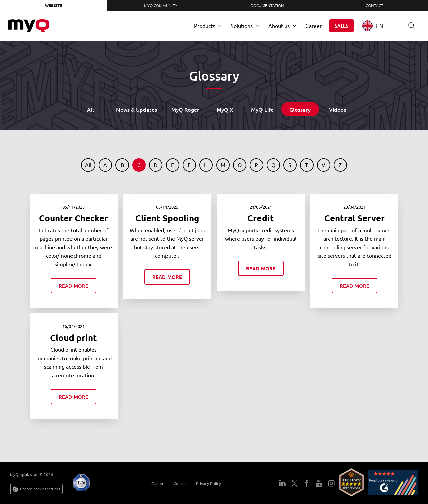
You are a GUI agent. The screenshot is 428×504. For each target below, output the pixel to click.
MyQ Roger (185, 109)
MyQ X (225, 109)
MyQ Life (262, 109)
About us (279, 26)
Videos (338, 109)
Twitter (295, 483)
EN (373, 26)
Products (205, 26)
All (90, 109)
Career (314, 26)
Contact (374, 5)
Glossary (300, 109)
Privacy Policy (208, 483)
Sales (342, 26)
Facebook (307, 483)
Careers (158, 483)
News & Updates (137, 109)
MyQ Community (161, 5)
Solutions (242, 26)
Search (409, 26)
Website (54, 5)
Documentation (267, 5)
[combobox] (378, 26)
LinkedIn (282, 483)
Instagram (331, 483)
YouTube (319, 483)
